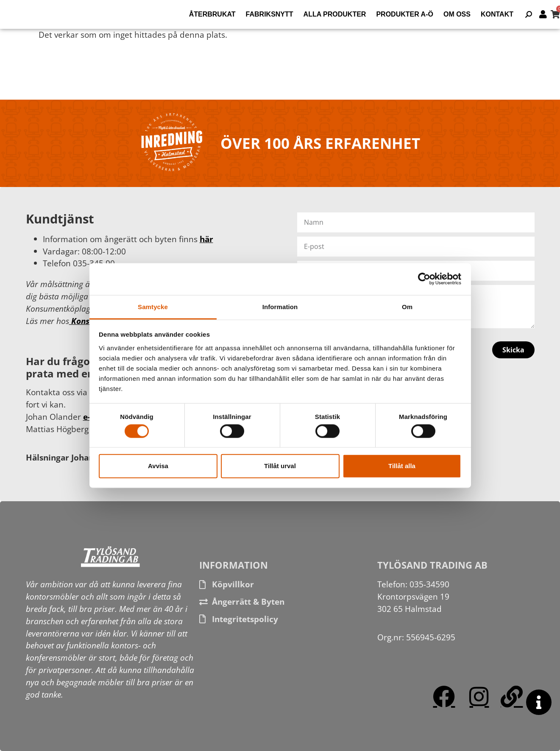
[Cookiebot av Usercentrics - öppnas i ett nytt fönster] (424, 279)
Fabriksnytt (270, 14)
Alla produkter (335, 14)
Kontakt (497, 14)
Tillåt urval (280, 466)
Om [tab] (407, 306)
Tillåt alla (402, 466)
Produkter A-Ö (405, 14)
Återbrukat (212, 14)
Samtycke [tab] (153, 306)
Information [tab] (280, 306)
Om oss (457, 14)
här (206, 239)
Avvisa (158, 466)
